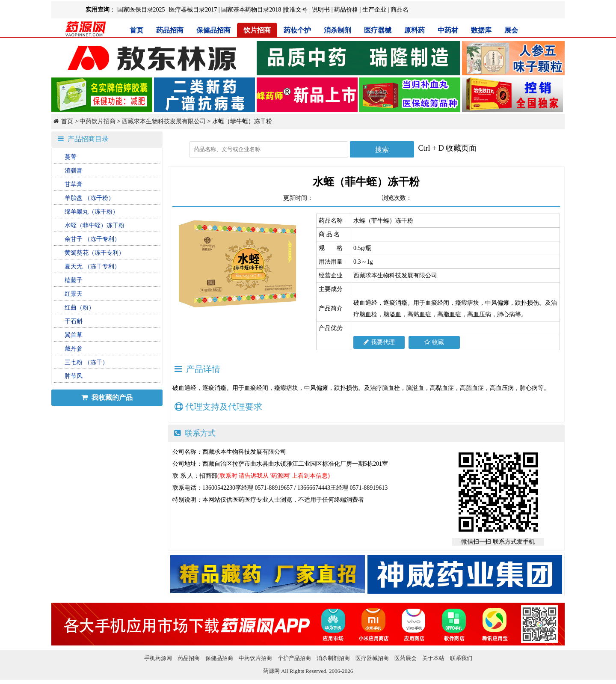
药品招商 (170, 30)
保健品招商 (213, 30)
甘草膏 (74, 184)
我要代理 (379, 342)
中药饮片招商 (98, 121)
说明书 (321, 10)
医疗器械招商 (372, 658)
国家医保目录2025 (141, 10)
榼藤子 (74, 280)
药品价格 (346, 10)
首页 (136, 30)
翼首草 (74, 335)
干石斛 (74, 321)
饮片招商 (257, 30)
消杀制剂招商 (333, 658)
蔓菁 (71, 157)
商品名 (400, 10)
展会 (511, 30)
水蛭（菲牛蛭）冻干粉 (95, 225)
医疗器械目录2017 (193, 10)
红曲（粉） (80, 308)
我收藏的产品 (107, 397)
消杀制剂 (338, 30)
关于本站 (433, 658)
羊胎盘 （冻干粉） (89, 198)
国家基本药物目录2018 (251, 10)
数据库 (481, 30)
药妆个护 (297, 30)
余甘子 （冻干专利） (92, 239)
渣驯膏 (74, 171)
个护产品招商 (294, 658)
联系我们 (461, 658)
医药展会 (406, 658)
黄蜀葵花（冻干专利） (95, 253)
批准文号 (296, 10)
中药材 (448, 30)
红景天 (74, 294)
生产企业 (374, 10)
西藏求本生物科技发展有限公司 (164, 121)
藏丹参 (74, 349)
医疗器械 (378, 30)
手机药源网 (158, 658)
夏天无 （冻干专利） (92, 266)
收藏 (434, 342)
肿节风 (74, 376)
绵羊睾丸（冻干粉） (92, 212)
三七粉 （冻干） (86, 362)
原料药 (415, 30)
